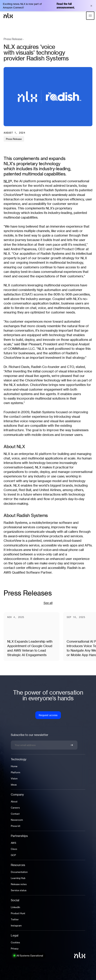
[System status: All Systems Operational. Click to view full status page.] (28, 956)
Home (14, 766)
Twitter (15, 919)
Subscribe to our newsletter (30, 735)
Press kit (16, 826)
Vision (14, 778)
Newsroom (17, 820)
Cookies (15, 942)
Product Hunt (18, 913)
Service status (19, 890)
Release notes (19, 884)
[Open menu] (90, 16)
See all (48, 603)
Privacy (15, 949)
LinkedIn (15, 907)
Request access (48, 715)
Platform (15, 772)
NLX (7, 181)
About (14, 802)
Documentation (19, 872)
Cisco (14, 849)
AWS (14, 843)
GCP (13, 855)
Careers (15, 808)
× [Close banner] (91, 6)
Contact (15, 814)
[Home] (8, 16)
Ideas (14, 785)
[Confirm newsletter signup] (72, 745)
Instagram (16, 926)
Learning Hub (18, 878)
